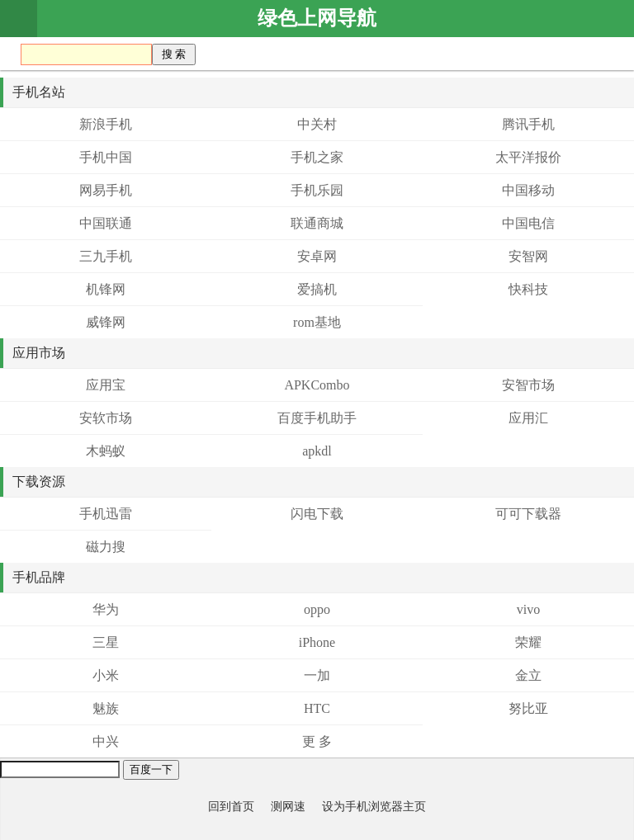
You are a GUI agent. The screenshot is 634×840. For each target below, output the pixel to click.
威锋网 (106, 322)
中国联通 (106, 223)
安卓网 (317, 256)
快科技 (528, 289)
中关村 (317, 124)
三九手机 (106, 256)
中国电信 (528, 223)
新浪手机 (106, 124)
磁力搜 (106, 547)
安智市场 (528, 385)
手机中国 (106, 157)
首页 (19, 19)
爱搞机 (317, 289)
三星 (106, 642)
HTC (317, 708)
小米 (106, 675)
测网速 (288, 806)
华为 (106, 609)
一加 (317, 675)
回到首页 (231, 806)
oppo (317, 609)
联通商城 (317, 223)
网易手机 (106, 190)
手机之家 (317, 157)
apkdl (317, 451)
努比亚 (528, 708)
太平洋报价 (528, 157)
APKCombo (317, 385)
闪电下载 (317, 514)
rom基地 (317, 322)
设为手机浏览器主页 (374, 806)
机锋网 (106, 289)
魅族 (106, 708)
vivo (528, 609)
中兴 (106, 741)
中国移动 (528, 190)
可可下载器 (528, 514)
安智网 (528, 256)
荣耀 (528, 642)
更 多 (317, 741)
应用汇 (528, 418)
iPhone (317, 642)
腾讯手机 (528, 124)
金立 (528, 675)
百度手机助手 (317, 418)
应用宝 (106, 385)
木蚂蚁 (106, 451)
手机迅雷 (106, 514)
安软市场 (106, 418)
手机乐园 (317, 190)
